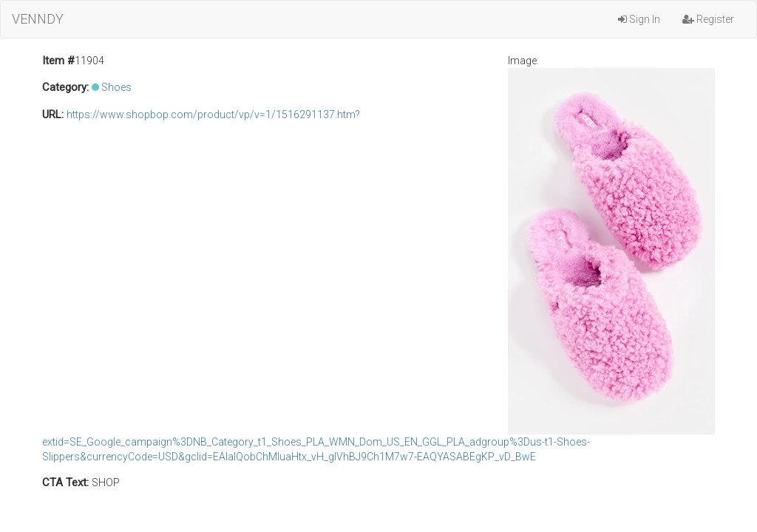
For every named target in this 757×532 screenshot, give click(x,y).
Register (708, 19)
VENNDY (38, 19)
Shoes (116, 87)
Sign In (639, 19)
